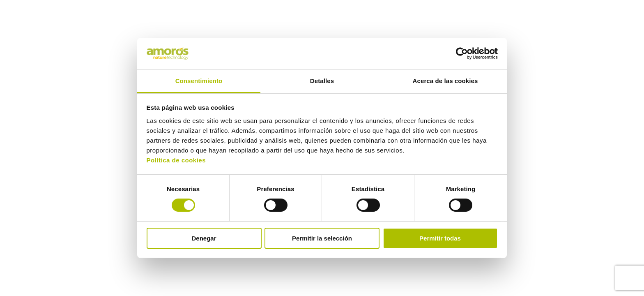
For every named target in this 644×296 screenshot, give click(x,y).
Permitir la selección (322, 238)
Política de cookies (176, 160)
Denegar (204, 238)
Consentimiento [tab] (199, 81)
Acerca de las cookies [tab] (445, 81)
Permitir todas (440, 238)
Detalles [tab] (322, 81)
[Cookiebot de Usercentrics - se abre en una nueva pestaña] (462, 53)
